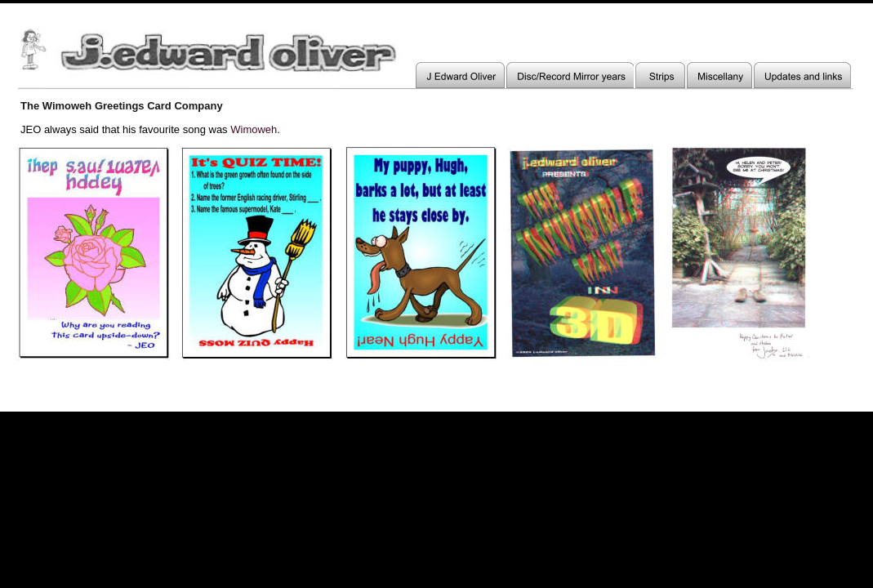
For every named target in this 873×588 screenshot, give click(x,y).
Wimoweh (254, 129)
